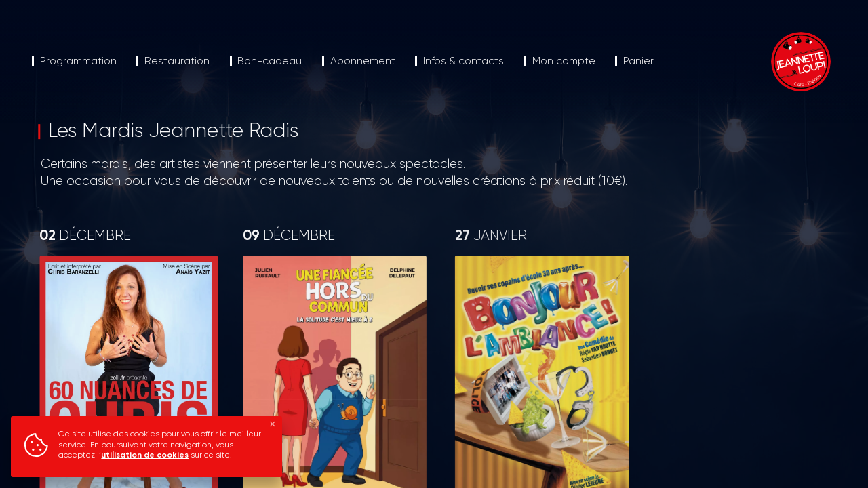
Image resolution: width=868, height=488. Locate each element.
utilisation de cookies (145, 455)
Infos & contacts (463, 61)
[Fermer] (273, 425)
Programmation (78, 61)
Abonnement (363, 61)
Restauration (177, 61)
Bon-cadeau (270, 61)
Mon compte (564, 61)
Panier (638, 61)
